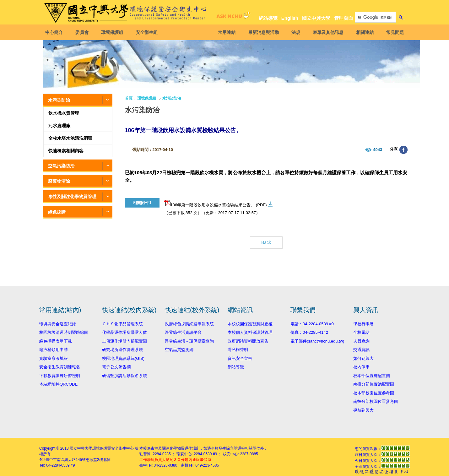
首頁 (129, 98)
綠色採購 (57, 212)
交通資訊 (361, 350)
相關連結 (363, 32)
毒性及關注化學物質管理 (72, 197)
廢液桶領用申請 (54, 350)
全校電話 (361, 332)
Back (266, 242)
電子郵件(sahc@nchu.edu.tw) (317, 341)
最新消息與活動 (262, 32)
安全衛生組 (149, 32)
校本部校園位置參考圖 (374, 393)
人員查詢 (361, 341)
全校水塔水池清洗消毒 (70, 138)
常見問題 (393, 32)
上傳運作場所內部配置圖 (124, 341)
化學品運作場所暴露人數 (124, 332)
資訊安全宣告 (240, 358)
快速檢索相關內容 (66, 151)
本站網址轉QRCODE (58, 384)
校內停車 (361, 367)
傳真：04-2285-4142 (309, 332)
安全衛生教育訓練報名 (60, 367)
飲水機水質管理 (64, 113)
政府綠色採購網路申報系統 (189, 324)
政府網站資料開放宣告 (248, 341)
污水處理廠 (59, 126)
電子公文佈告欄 (116, 367)
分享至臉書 (403, 150)
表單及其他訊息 (326, 32)
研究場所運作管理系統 (122, 350)
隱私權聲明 (238, 350)
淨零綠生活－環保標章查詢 (189, 341)
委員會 (84, 32)
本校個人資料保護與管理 (250, 332)
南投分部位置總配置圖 (374, 384)
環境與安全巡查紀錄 (58, 324)
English (290, 18)
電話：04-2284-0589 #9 (312, 324)
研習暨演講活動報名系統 (124, 376)
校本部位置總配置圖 (372, 376)
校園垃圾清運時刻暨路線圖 (64, 332)
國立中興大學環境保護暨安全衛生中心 (102, 448)
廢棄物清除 (59, 181)
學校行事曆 (363, 324)
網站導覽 (268, 18)
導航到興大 (363, 410)
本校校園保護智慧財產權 (250, 324)
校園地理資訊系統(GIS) (123, 358)
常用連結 (225, 32)
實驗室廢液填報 (54, 358)
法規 (294, 32)
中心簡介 (56, 32)
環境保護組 (114, 32)
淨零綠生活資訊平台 (183, 332)
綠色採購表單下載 (56, 341)
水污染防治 (59, 100)
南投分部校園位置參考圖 (376, 401)
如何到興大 (363, 358)
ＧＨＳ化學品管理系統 (122, 324)
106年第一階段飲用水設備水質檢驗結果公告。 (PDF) (216, 203)
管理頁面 (344, 18)
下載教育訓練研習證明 (60, 376)
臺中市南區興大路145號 (66, 460)
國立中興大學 (316, 18)
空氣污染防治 (61, 166)
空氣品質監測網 (179, 350)
